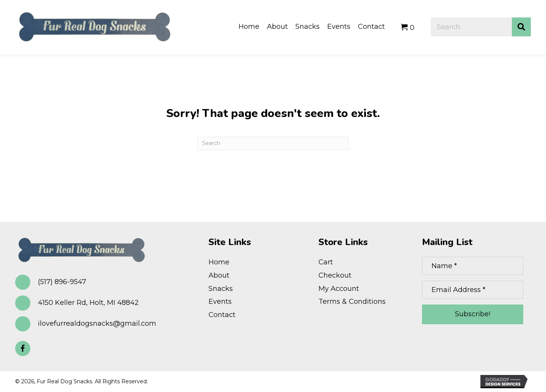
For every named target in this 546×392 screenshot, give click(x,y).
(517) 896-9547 (62, 282)
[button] (23, 348)
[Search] (273, 143)
